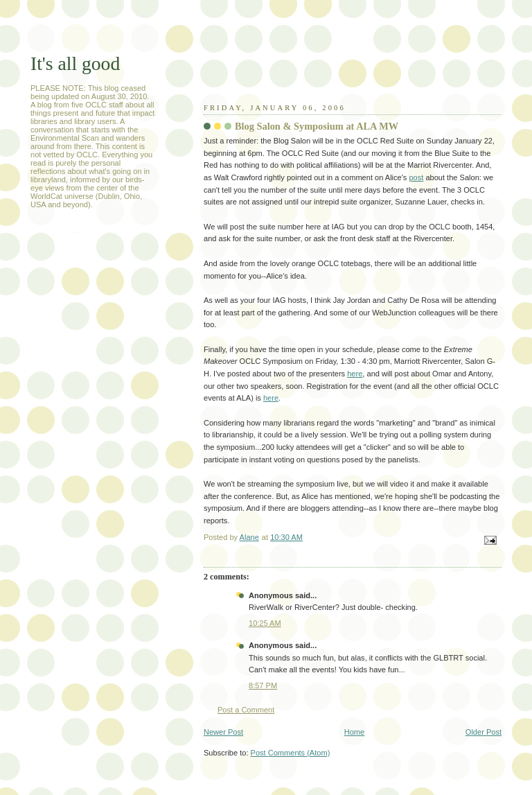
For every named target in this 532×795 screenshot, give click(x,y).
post (416, 177)
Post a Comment (246, 710)
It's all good (75, 63)
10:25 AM (265, 623)
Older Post (484, 732)
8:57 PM (263, 685)
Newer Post (223, 732)
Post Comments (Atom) (291, 753)
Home (354, 732)
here (355, 374)
